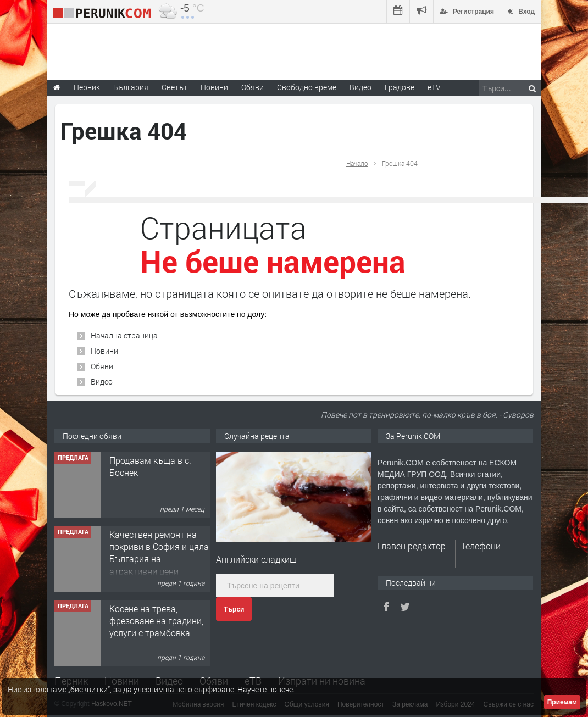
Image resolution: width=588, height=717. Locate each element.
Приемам (562, 702)
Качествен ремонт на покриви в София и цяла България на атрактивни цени (159, 553)
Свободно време (307, 87)
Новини (214, 87)
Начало (357, 163)
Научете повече (265, 689)
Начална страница (124, 335)
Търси (234, 609)
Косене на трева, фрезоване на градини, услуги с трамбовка (156, 621)
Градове (400, 87)
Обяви (102, 366)
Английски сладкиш (256, 559)
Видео (102, 382)
